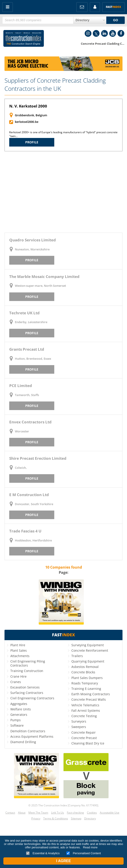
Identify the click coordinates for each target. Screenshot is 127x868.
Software (17, 725)
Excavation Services (25, 687)
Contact (10, 813)
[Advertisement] (63, 192)
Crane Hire (18, 676)
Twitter (96, 33)
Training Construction (27, 671)
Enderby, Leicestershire (31, 322)
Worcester (22, 431)
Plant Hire (18, 645)
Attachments (20, 656)
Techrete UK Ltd (24, 313)
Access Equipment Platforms (32, 736)
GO (116, 20)
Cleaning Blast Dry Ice (88, 743)
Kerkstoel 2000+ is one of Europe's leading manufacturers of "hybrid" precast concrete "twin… (63, 134)
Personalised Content (84, 853)
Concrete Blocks (83, 672)
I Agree (63, 861)
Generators (19, 715)
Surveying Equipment (88, 645)
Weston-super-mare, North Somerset (40, 286)
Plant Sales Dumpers (87, 678)
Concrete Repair (84, 732)
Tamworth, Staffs (27, 395)
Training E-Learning (86, 689)
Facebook (121, 33)
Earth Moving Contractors (91, 694)
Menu (8, 7)
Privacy (36, 818)
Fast (113, 7)
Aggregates (19, 704)
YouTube (113, 33)
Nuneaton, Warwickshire (32, 249)
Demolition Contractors (28, 731)
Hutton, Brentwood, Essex (33, 359)
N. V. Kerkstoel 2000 (28, 106)
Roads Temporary (85, 683)
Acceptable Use (110, 813)
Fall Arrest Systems (86, 710)
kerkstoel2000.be (27, 122)
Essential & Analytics (43, 853)
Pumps (16, 720)
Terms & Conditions (56, 818)
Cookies (92, 813)
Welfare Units (21, 709)
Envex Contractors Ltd (30, 422)
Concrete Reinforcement (90, 650)
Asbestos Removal (85, 667)
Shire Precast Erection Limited (38, 458)
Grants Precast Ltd (27, 349)
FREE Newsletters (82, 7)
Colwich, (21, 468)
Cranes (16, 682)
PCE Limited (21, 386)
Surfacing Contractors (27, 693)
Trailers (77, 656)
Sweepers (79, 727)
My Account (95, 7)
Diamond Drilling (23, 742)
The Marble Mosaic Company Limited (44, 276)
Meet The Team (38, 813)
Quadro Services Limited (33, 240)
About (22, 813)
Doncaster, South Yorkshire (34, 504)
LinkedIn (104, 33)
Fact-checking (75, 813)
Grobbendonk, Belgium (31, 115)
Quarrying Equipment (88, 661)
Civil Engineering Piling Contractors (28, 663)
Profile (32, 142)
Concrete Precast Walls (89, 699)
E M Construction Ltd (29, 495)
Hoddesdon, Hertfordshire (33, 540)
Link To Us (58, 813)
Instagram (88, 33)
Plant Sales (19, 650)
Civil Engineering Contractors (32, 698)
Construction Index (24, 39)
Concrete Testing (84, 716)
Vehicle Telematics (85, 705)
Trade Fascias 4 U (25, 531)
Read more (90, 847)
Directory (90, 818)
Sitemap (76, 818)
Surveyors (79, 721)
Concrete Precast (84, 738)
